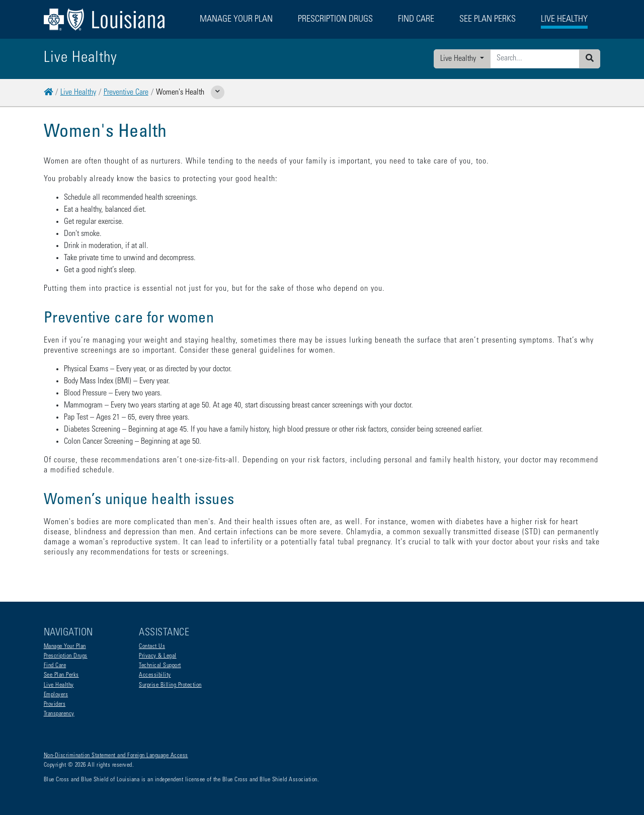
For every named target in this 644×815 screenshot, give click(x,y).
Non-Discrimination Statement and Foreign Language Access (116, 756)
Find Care (55, 666)
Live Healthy (459, 59)
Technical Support (160, 666)
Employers (56, 695)
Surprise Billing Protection (170, 685)
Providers (55, 704)
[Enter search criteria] (535, 59)
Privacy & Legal (158, 656)
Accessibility (155, 675)
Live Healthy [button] (564, 20)
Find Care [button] (416, 20)
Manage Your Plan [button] (236, 20)
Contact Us (152, 646)
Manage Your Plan (65, 646)
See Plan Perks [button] (488, 20)
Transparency (59, 714)
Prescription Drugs (335, 20)
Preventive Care (126, 93)
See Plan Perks (61, 675)
